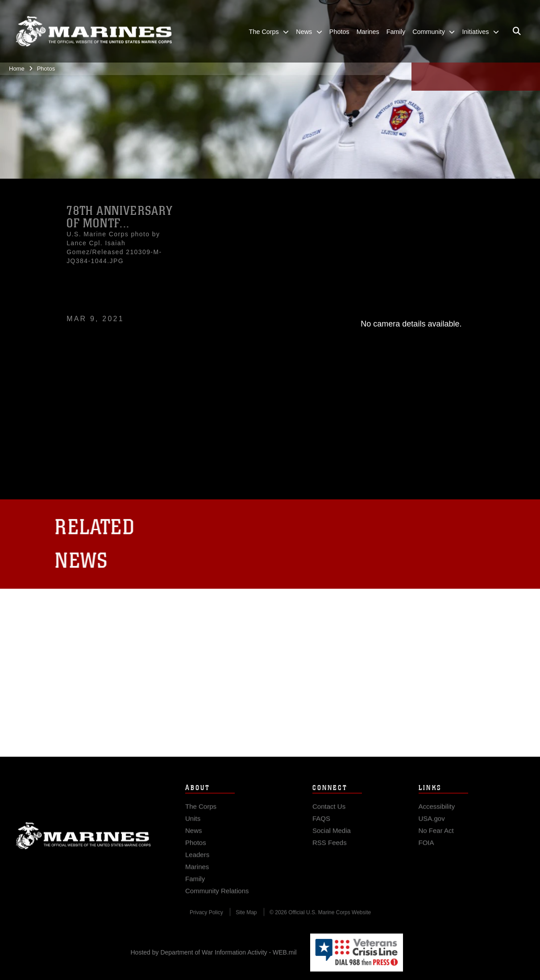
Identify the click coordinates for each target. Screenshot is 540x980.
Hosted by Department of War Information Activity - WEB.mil (214, 952)
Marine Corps (83, 848)
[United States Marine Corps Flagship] (94, 31)
